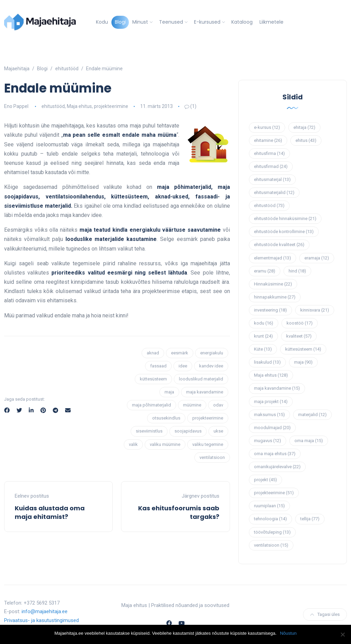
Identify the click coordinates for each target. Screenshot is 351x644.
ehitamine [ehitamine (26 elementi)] (268, 140)
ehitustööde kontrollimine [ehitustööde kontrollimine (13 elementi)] (284, 232)
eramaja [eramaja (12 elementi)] (317, 258)
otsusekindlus (166, 418)
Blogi (120, 22)
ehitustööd (53, 106)
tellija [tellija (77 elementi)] (310, 519)
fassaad (158, 366)
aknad (153, 353)
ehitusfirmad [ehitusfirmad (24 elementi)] (271, 166)
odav (218, 405)
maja (169, 392)
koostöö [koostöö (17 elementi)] (300, 323)
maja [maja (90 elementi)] (303, 362)
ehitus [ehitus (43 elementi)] (306, 140)
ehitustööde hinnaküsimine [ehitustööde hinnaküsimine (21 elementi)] (285, 218)
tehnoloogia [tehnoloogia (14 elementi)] (270, 519)
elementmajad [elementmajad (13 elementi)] (273, 258)
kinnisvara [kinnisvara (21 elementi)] (315, 310)
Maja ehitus (79, 106)
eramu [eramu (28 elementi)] (265, 271)
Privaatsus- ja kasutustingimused (41, 620)
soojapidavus (188, 431)
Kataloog (242, 22)
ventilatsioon (212, 457)
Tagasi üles (325, 614)
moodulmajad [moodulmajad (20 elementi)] (272, 428)
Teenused (171, 22)
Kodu (102, 22)
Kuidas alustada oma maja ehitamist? (50, 512)
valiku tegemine (208, 444)
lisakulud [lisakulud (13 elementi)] (267, 362)
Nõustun (288, 633)
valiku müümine (165, 444)
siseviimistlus (149, 431)
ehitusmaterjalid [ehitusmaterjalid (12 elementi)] (274, 192)
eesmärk (180, 353)
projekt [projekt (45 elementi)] (265, 480)
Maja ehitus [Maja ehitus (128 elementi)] (271, 375)
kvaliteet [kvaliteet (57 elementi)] (299, 336)
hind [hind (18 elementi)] (297, 271)
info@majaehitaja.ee (45, 611)
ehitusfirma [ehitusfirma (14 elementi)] (269, 153)
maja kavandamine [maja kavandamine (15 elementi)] (277, 388)
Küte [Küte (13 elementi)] (263, 349)
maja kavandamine (205, 392)
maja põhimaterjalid (152, 405)
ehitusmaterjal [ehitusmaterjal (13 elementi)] (272, 179)
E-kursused (207, 22)
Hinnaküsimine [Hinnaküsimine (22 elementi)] (273, 284)
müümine (192, 405)
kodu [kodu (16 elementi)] (264, 323)
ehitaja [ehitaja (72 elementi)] (304, 127)
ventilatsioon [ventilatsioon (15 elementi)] (271, 545)
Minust (140, 22)
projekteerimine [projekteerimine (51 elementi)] (274, 493)
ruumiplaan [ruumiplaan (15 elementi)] (269, 506)
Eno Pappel (16, 106)
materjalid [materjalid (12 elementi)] (312, 415)
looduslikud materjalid (201, 379)
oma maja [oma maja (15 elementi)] (309, 441)
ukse (218, 431)
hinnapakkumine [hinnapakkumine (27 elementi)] (275, 297)
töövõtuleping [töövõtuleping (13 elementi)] (272, 532)
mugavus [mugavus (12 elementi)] (268, 441)
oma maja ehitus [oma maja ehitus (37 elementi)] (275, 454)
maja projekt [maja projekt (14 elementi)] (271, 402)
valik (133, 444)
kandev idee (211, 366)
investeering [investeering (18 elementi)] (270, 310)
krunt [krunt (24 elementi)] (263, 336)
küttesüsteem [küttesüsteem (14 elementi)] (303, 349)
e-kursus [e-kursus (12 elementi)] (267, 127)
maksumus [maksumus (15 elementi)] (269, 415)
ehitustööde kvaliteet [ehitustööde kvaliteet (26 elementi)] (279, 245)
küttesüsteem (153, 379)
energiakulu (212, 353)
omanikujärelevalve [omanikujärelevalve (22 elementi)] (277, 467)
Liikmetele (271, 22)
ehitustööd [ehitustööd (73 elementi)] (269, 205)
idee (183, 366)
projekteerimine (111, 106)
